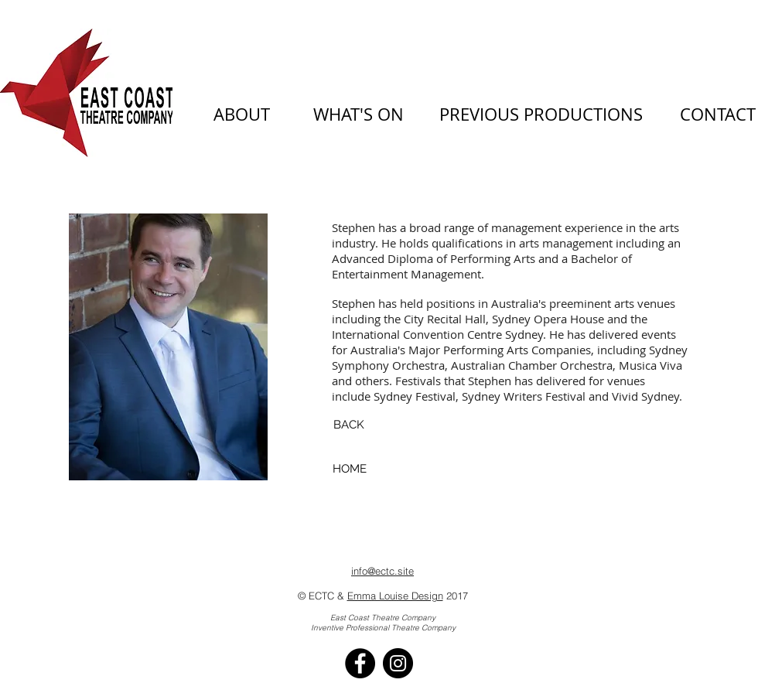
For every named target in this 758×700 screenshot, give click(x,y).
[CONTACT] (718, 115)
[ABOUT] (242, 115)
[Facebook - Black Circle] (360, 663)
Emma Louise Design (395, 596)
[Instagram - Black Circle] (398, 663)
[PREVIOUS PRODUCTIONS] (541, 115)
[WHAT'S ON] (359, 115)
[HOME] (349, 469)
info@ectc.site (382, 571)
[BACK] (348, 425)
